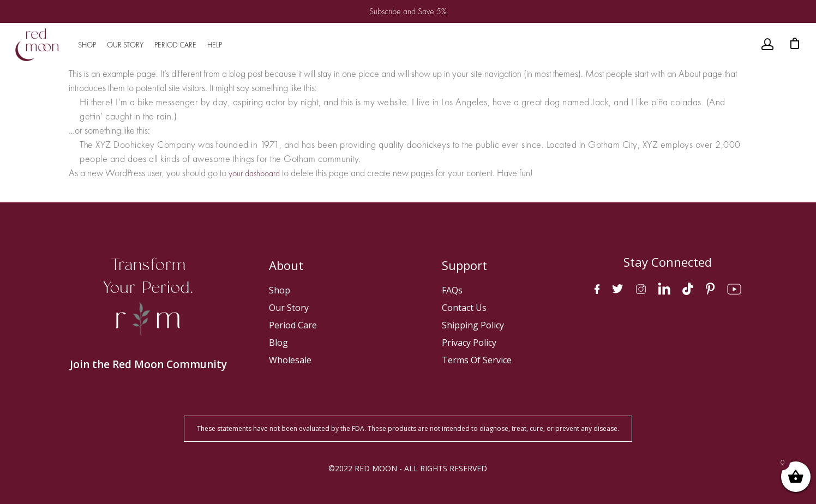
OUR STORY (125, 45)
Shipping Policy (473, 325)
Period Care (293, 325)
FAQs (452, 290)
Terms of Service (477, 360)
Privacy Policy (469, 343)
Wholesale (290, 360)
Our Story (289, 308)
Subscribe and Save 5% (408, 11)
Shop (280, 290)
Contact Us (464, 308)
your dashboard (254, 173)
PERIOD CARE (175, 45)
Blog (278, 343)
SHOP (87, 45)
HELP (215, 45)
